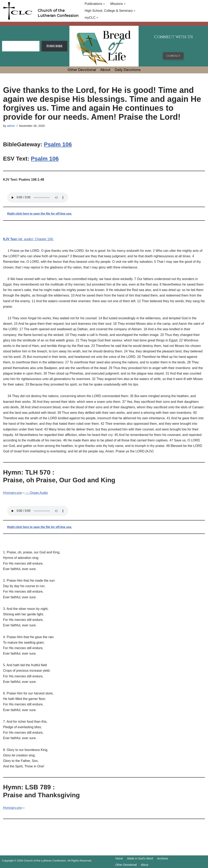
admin (11, 126)
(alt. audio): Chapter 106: (28, 239)
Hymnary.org (12, 493)
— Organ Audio (36, 493)
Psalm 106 (58, 144)
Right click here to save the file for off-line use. (40, 214)
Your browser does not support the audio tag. (38, 198)
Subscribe (54, 46)
